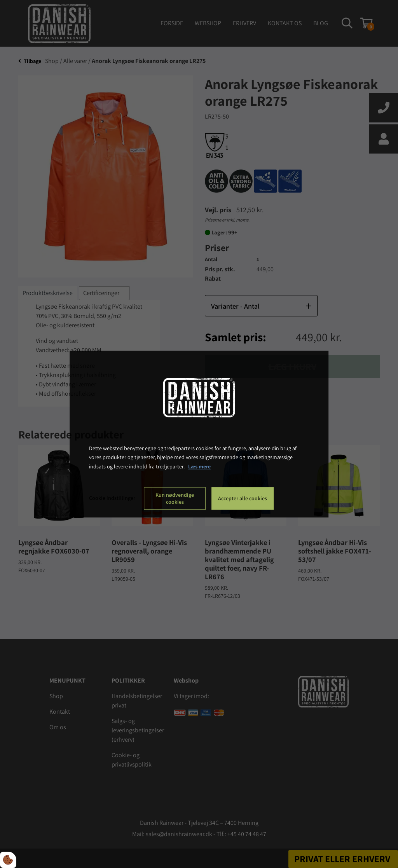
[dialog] (199, 434)
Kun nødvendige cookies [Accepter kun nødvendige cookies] (175, 498)
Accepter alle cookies (243, 498)
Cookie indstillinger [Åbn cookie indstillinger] (112, 498)
